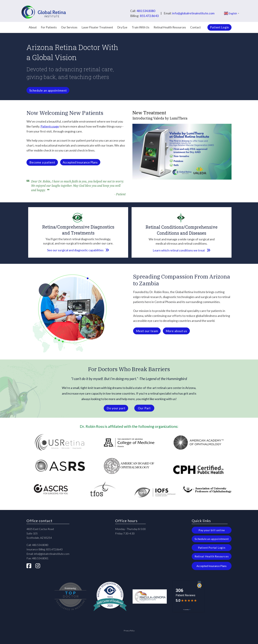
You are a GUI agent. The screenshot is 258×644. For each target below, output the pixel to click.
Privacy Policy (129, 631)
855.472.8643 (149, 16)
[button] (80, 162)
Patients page (50, 126)
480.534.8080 (146, 11)
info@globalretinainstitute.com (193, 13)
